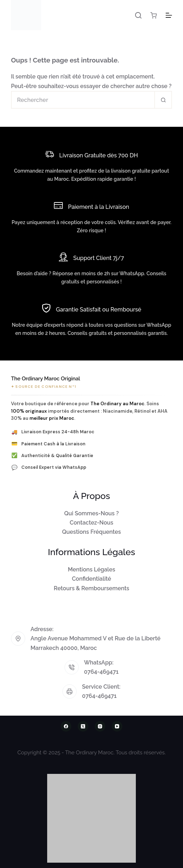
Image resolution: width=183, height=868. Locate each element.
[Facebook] (66, 726)
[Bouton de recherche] (163, 100)
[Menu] (169, 15)
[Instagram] (100, 726)
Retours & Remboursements (92, 588)
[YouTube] (117, 726)
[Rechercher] (138, 15)
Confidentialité (92, 579)
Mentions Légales (91, 569)
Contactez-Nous (92, 523)
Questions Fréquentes (91, 532)
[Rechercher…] (83, 100)
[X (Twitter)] (83, 726)
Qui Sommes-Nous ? (91, 513)
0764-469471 (101, 672)
